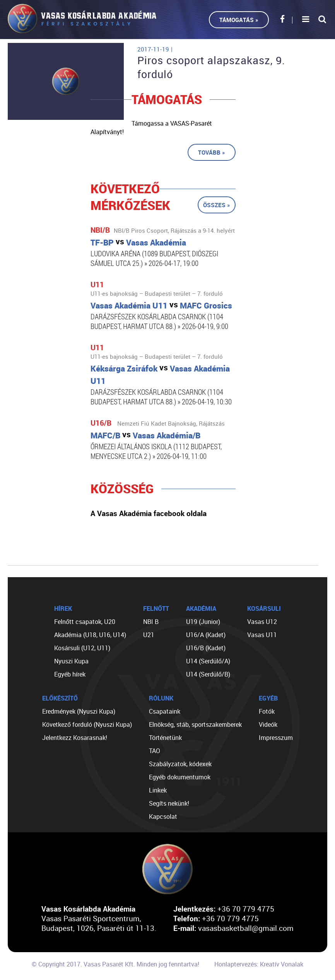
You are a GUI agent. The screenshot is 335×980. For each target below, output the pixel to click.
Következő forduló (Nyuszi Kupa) (87, 724)
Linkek (158, 790)
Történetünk (165, 738)
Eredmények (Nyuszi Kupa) (79, 711)
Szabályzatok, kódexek (180, 764)
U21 (149, 635)
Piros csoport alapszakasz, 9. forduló (211, 67)
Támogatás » (239, 20)
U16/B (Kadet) (206, 648)
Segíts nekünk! (169, 803)
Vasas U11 (262, 635)
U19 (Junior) (203, 622)
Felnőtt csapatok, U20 (85, 622)
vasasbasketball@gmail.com (246, 928)
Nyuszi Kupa (71, 661)
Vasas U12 (262, 622)
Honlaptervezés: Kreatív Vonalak (259, 964)
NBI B (151, 622)
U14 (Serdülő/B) (208, 674)
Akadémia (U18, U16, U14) (90, 635)
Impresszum (276, 738)
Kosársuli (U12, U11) (82, 648)
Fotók (267, 711)
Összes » (217, 205)
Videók (268, 724)
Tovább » (212, 152)
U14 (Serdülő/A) (208, 661)
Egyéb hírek (70, 674)
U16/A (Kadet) (206, 635)
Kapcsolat (163, 816)
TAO (155, 751)
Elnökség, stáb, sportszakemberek (195, 724)
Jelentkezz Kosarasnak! (75, 738)
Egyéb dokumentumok (180, 777)
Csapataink (165, 711)
